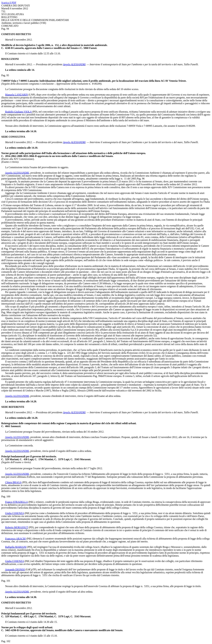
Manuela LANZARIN (17, 95)
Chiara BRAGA (13, 482)
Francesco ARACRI (15, 539)
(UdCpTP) (31, 569)
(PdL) (31, 502)
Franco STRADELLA (16, 502)
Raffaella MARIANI (16, 547)
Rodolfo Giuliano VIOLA (18, 112)
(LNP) (32, 95)
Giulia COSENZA (15, 513)
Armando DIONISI (15, 569)
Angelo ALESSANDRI (74, 64)
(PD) (35, 112)
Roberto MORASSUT (17, 527)
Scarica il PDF (9, 3)
